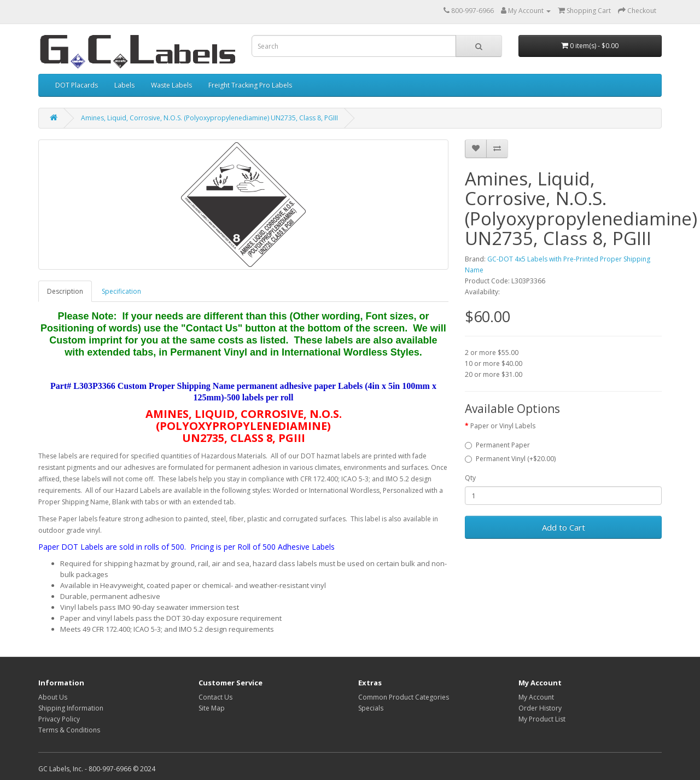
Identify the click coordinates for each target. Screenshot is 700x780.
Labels (124, 85)
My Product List (542, 719)
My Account (536, 697)
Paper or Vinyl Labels (503, 426)
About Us (53, 697)
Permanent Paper (497, 445)
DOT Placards (77, 85)
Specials (371, 708)
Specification (121, 291)
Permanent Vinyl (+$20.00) (510, 459)
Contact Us (215, 697)
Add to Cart (564, 527)
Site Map (212, 708)
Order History (540, 708)
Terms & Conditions (69, 730)
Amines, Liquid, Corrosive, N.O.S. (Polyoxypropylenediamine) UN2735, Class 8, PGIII (209, 118)
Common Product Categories (404, 697)
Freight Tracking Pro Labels (250, 85)
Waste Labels (171, 85)
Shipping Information (71, 708)
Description (65, 291)
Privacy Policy (59, 719)
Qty (470, 478)
